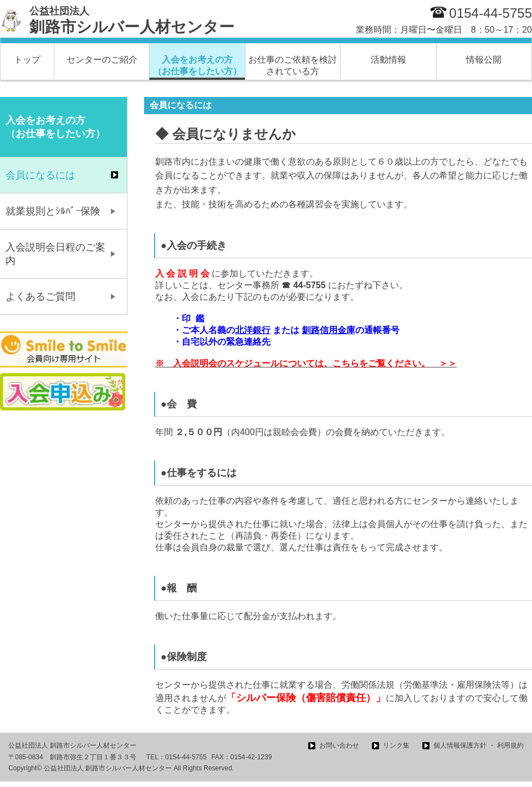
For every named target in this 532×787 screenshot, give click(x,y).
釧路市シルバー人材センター (132, 21)
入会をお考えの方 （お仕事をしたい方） (197, 65)
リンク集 (396, 745)
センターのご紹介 (102, 60)
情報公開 (484, 60)
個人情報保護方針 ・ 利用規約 (479, 745)
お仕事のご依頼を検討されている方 (293, 65)
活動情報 (388, 60)
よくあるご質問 (40, 297)
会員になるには (40, 175)
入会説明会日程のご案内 (55, 254)
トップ (27, 60)
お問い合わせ (339, 745)
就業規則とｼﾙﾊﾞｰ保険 (53, 211)
